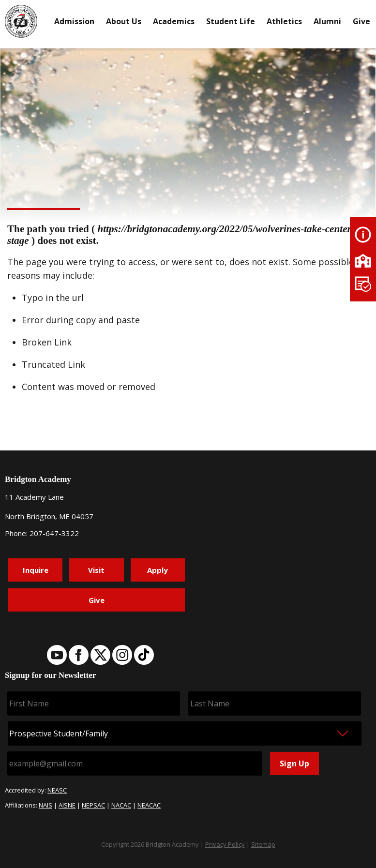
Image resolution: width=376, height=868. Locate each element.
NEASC (57, 790)
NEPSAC (93, 805)
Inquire (36, 570)
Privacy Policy (225, 844)
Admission (74, 21)
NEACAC (149, 805)
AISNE (67, 805)
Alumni (327, 21)
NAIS (45, 805)
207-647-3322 (54, 533)
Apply (158, 570)
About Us (124, 21)
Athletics (284, 21)
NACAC (121, 805)
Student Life (231, 21)
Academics (174, 21)
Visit (96, 570)
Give (361, 21)
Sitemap (263, 844)
